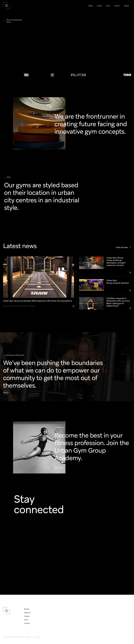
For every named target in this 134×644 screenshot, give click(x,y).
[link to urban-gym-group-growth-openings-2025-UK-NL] (119, 273)
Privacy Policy (37, 637)
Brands (27, 609)
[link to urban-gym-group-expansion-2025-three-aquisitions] (74, 304)
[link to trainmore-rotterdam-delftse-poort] (119, 308)
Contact (27, 623)
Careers (27, 616)
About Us (27, 613)
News (26, 620)
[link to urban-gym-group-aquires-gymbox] (119, 291)
